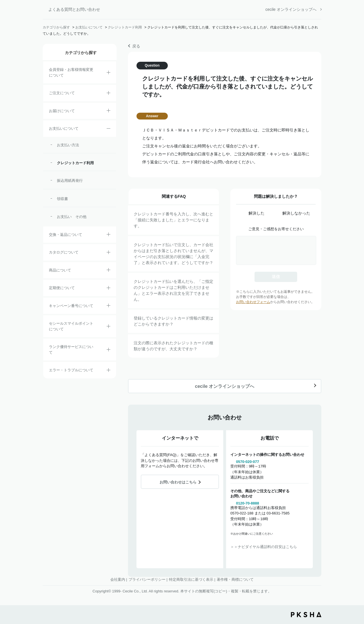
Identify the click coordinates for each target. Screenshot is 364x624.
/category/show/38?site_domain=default (108, 289)
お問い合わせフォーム (253, 302)
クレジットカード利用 (125, 27)
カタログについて (64, 252)
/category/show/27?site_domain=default (108, 306)
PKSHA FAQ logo (306, 615)
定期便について (62, 288)
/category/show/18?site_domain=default (108, 129)
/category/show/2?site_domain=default (108, 94)
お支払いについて (89, 27)
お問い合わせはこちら (178, 482)
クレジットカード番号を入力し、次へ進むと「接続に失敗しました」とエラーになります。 (173, 220)
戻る (136, 46)
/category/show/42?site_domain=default (108, 327)
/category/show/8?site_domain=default (108, 112)
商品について (60, 270)
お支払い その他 (72, 217)
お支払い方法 (68, 145)
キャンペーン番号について (71, 306)
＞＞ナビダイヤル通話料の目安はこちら (264, 547)
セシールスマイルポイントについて (71, 326)
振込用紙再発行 (70, 181)
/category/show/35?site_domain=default (108, 253)
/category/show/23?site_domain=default (108, 371)
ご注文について (62, 93)
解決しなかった (296, 213)
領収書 (62, 199)
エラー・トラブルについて (71, 370)
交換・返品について (66, 235)
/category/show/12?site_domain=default (108, 235)
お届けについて (62, 111)
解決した (257, 213)
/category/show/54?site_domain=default (108, 351)
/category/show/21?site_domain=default (108, 73)
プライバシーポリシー (147, 579)
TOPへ (355, 588)
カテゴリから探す (56, 27)
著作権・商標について (235, 579)
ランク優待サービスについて (71, 350)
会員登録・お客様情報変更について (71, 72)
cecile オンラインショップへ (291, 9)
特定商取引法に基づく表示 (191, 579)
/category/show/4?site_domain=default (108, 271)
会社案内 (118, 579)
